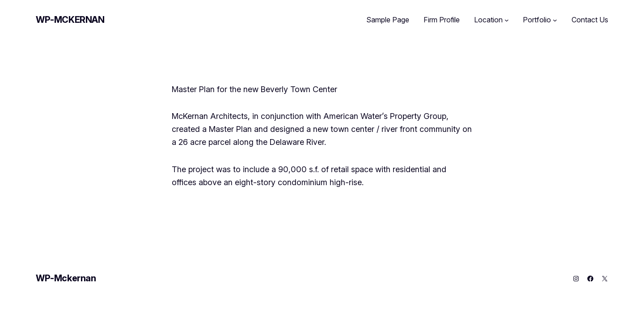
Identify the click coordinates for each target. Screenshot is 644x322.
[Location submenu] (507, 20)
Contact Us (590, 20)
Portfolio (537, 20)
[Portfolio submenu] (555, 20)
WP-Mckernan (70, 20)
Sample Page (388, 20)
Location (488, 20)
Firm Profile (442, 20)
